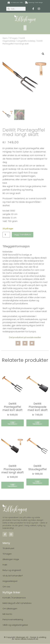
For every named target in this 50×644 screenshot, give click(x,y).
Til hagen (13, 38)
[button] (25, 28)
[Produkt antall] (6, 235)
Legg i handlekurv (23, 235)
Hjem (5, 38)
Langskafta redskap (26, 41)
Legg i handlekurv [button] (13, 423)
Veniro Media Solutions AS (26, 639)
